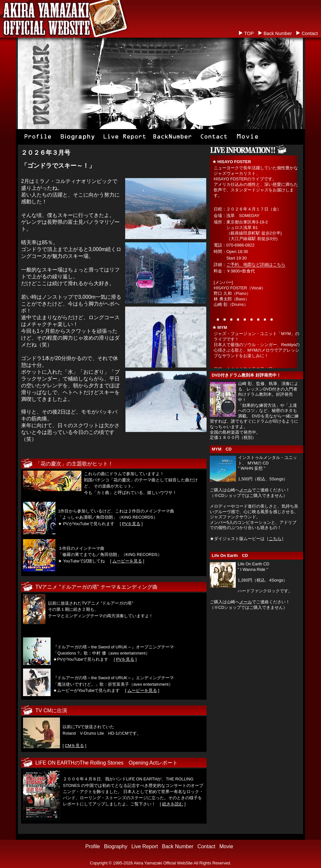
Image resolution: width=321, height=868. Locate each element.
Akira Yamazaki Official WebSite (163, 863)
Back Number (278, 33)
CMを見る (74, 746)
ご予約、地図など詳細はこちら (256, 265)
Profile (93, 846)
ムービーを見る (127, 561)
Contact (310, 33)
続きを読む (173, 804)
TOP (249, 33)
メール (246, 490)
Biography (116, 846)
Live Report (145, 846)
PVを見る (131, 524)
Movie (226, 846)
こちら (275, 539)
